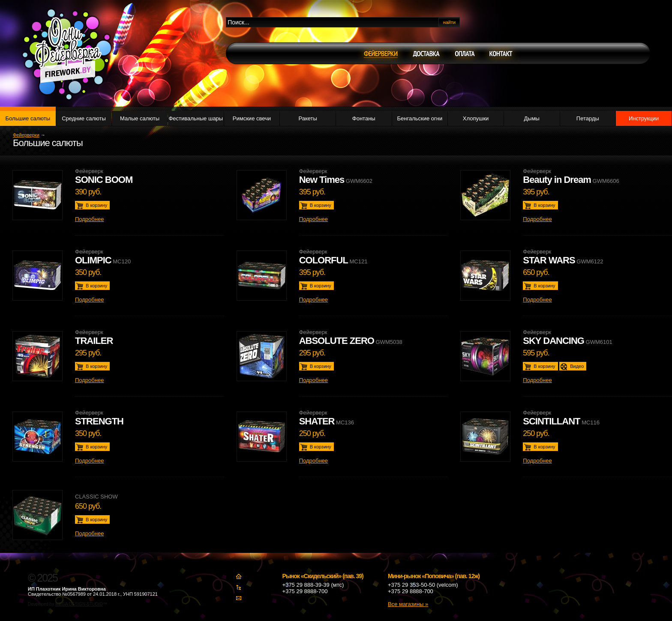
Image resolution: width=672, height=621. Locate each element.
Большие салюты (28, 118)
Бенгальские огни (420, 118)
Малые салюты (140, 118)
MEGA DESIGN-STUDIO (79, 604)
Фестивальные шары (196, 118)
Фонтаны (364, 118)
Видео (577, 366)
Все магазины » (408, 604)
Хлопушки (476, 118)
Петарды (588, 118)
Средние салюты (84, 118)
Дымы (532, 118)
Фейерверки (26, 135)
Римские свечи (252, 118)
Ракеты (307, 118)
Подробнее (89, 219)
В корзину (96, 205)
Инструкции (644, 118)
